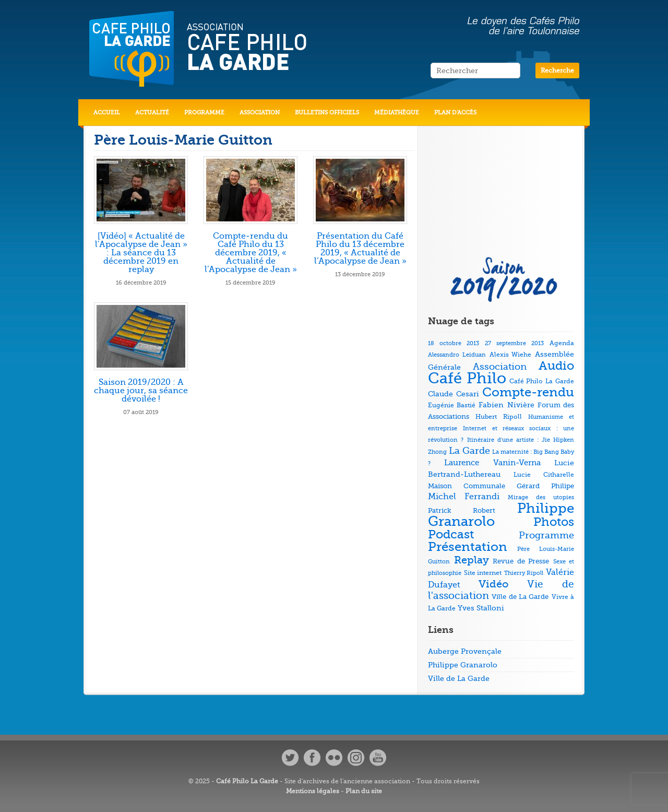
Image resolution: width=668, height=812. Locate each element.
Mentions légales (313, 791)
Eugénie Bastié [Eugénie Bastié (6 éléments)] (452, 405)
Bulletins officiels (327, 113)
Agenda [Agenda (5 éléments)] (562, 343)
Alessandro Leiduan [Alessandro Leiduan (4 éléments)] (457, 355)
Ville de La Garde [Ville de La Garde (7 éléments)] (520, 597)
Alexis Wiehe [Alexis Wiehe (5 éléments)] (511, 355)
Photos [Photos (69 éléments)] (554, 522)
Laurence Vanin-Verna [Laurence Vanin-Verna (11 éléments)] (492, 463)
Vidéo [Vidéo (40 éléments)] (494, 584)
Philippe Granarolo (463, 665)
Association (260, 113)
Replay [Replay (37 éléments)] (472, 560)
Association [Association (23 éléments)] (500, 367)
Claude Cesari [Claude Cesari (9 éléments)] (454, 394)
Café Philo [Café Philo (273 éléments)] (467, 378)
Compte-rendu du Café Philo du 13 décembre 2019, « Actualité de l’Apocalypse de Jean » (251, 253)
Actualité (152, 113)
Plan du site (364, 791)
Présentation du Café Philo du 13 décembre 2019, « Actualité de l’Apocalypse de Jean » (360, 249)
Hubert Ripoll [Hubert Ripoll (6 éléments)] (498, 417)
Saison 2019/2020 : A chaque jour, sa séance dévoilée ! (141, 391)
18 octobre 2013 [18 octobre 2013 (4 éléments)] (454, 343)
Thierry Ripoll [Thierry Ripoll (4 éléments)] (524, 573)
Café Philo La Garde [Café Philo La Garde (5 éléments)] (542, 381)
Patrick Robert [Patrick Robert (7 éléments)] (462, 510)
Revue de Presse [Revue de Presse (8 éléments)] (521, 561)
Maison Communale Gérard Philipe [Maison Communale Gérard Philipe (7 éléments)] (501, 486)
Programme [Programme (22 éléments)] (546, 535)
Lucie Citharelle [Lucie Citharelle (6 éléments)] (544, 475)
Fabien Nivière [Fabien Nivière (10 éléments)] (506, 405)
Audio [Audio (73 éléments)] (556, 366)
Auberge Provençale (465, 651)
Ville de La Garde (459, 678)
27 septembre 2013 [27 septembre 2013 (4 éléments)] (514, 343)
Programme (204, 113)
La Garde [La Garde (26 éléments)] (469, 451)
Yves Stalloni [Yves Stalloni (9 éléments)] (481, 608)
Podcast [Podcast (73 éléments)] (451, 534)
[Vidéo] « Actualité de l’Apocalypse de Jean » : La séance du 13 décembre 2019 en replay (141, 253)
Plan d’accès (455, 113)
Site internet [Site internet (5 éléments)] (483, 573)
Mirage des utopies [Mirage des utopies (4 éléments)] (541, 497)
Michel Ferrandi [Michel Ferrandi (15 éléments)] (464, 497)
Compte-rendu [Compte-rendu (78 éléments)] (528, 392)
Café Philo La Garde (247, 781)
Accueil (107, 113)
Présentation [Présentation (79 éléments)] (468, 547)
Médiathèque (397, 113)
